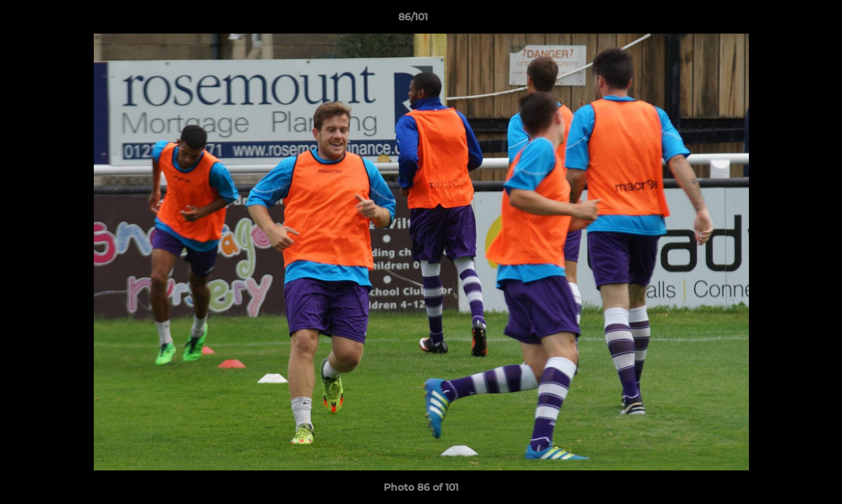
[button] (783, 20)
